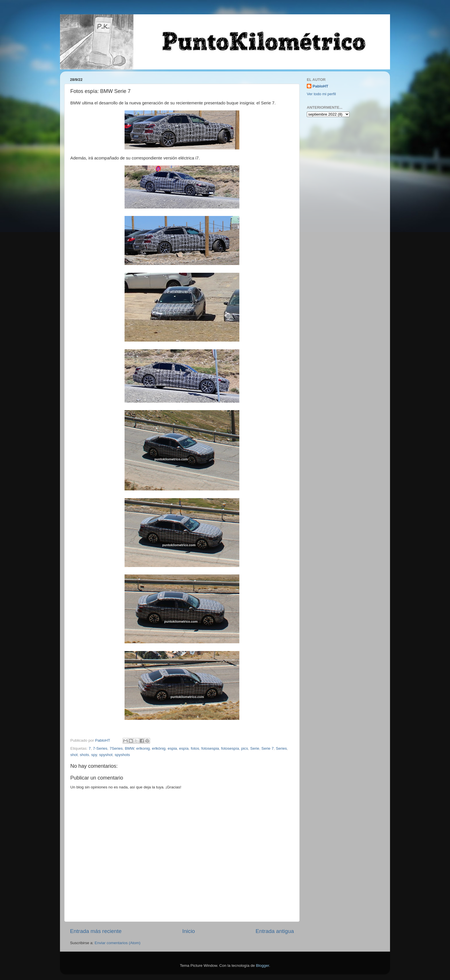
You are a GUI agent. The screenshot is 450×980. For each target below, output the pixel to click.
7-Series (100, 748)
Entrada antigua (275, 931)
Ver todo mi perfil (321, 94)
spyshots (122, 755)
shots (84, 755)
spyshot (106, 755)
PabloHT (320, 86)
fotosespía (230, 748)
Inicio (189, 931)
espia (172, 748)
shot (74, 755)
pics (245, 748)
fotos (195, 748)
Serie (255, 748)
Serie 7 (268, 748)
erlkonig (143, 748)
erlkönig (159, 748)
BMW (129, 748)
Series (281, 748)
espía (184, 748)
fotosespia (210, 748)
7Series (116, 748)
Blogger (263, 966)
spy (94, 755)
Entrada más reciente (96, 931)
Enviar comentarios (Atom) (118, 943)
